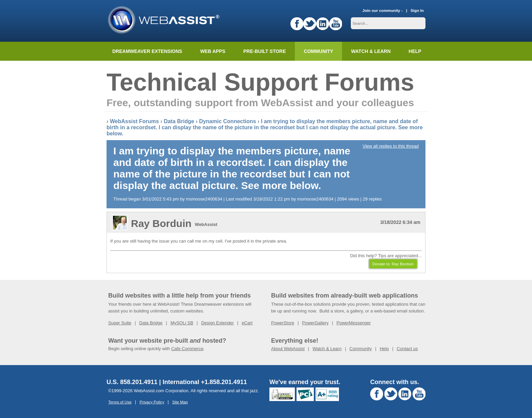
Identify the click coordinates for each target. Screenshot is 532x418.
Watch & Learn (371, 51)
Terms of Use (120, 402)
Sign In (417, 10)
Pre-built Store (265, 51)
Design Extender (217, 323)
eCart (247, 323)
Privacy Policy (152, 402)
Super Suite (120, 323)
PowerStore (283, 323)
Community (319, 51)
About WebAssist (288, 349)
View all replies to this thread (391, 146)
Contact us (407, 349)
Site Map (180, 402)
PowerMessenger (354, 323)
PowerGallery (315, 323)
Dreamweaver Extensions (147, 51)
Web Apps (213, 51)
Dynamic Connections (228, 121)
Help (384, 349)
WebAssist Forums (135, 121)
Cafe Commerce (187, 349)
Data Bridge (179, 121)
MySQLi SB (182, 323)
